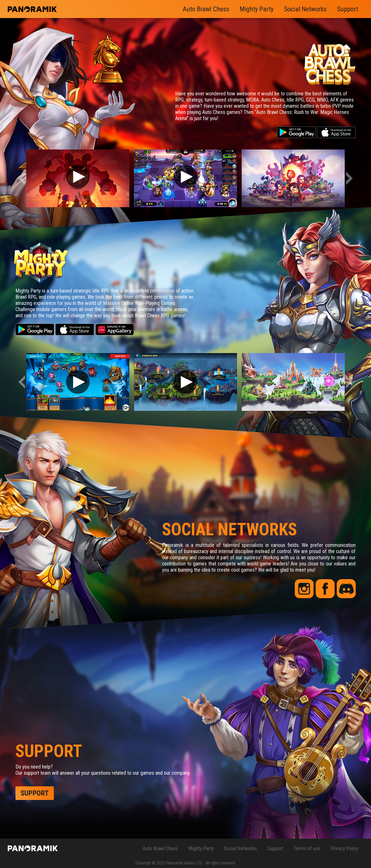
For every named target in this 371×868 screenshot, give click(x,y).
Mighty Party (257, 9)
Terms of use (307, 848)
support (35, 793)
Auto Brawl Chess (206, 9)
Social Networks (305, 9)
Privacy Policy (344, 848)
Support (348, 9)
